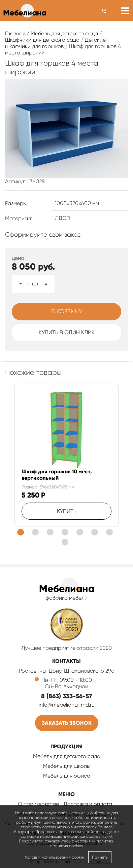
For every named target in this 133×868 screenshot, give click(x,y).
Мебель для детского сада (64, 33)
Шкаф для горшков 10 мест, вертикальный (57, 475)
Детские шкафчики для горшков (55, 43)
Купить (67, 511)
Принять (100, 857)
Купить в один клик (67, 332)
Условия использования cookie (54, 857)
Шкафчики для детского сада (42, 40)
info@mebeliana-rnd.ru (67, 705)
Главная (15, 33)
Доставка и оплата (88, 804)
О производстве (38, 804)
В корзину (67, 311)
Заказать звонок (67, 723)
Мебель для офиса (67, 776)
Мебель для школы (67, 766)
